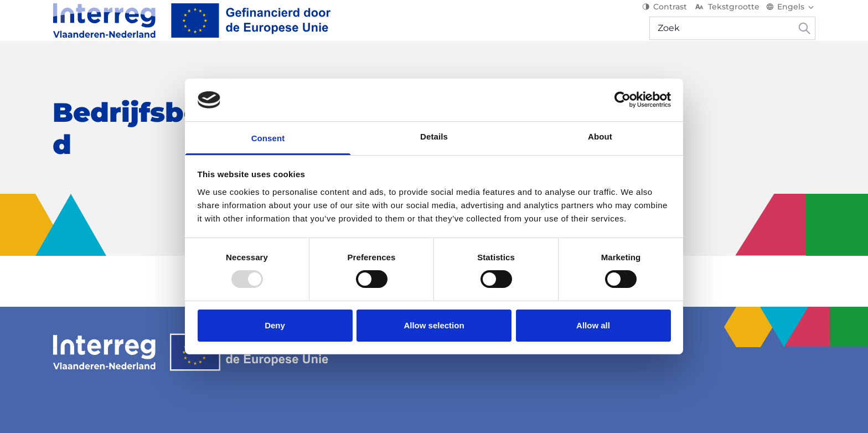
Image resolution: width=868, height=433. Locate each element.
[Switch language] (791, 17)
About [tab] (600, 136)
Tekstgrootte (727, 17)
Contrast (665, 17)
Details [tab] (434, 136)
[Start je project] (217, 72)
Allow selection (434, 325)
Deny (275, 325)
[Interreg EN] (192, 30)
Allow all (593, 325)
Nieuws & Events (309, 72)
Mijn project (699, 72)
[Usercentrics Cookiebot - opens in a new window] (622, 100)
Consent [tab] (268, 138)
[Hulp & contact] (775, 72)
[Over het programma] (107, 72)
